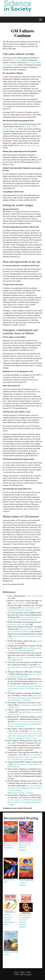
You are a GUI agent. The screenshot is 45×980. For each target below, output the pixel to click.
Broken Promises (15, 60)
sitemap (22, 972)
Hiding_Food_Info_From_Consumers (20, 793)
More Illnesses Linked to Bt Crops (28, 146)
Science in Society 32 (19, 603)
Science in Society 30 (16, 624)
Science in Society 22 (33, 596)
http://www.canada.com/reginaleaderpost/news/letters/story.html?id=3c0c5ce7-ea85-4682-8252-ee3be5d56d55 (25, 757)
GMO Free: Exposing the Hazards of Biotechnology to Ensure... (11, 914)
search (16, 972)
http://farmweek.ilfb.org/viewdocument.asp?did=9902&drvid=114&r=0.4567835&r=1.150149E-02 (25, 698)
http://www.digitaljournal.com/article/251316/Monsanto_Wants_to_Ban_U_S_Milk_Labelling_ (25, 788)
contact (28, 972)
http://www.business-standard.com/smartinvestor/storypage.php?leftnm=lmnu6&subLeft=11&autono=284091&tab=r (25, 724)
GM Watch (17, 46)
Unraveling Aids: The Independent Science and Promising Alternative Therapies (26, 915)
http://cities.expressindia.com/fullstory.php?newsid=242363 (25, 667)
